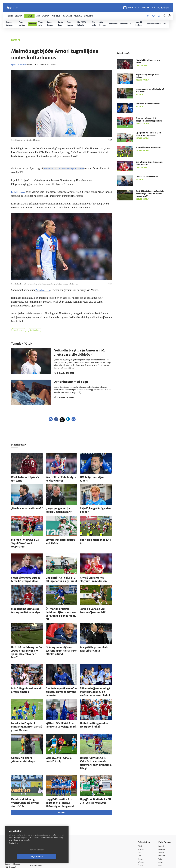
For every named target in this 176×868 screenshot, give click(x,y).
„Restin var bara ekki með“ (23, 507)
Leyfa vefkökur (52, 857)
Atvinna (161, 813)
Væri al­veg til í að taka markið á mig (61, 728)
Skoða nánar (14, 850)
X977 (161, 829)
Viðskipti (141, 809)
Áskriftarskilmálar (40, 829)
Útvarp (141, 826)
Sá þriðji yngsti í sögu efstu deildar (95, 507)
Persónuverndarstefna (14, 821)
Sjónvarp (141, 823)
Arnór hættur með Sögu (71, 383)
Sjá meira (61, 772)
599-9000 (13, 831)
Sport (140, 813)
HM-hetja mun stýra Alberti (92, 478)
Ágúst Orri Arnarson (19, 65)
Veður (161, 819)
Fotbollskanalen (20, 192)
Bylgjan (161, 823)
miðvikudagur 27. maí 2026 (138, 8)
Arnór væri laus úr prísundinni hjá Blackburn (67, 168)
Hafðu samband (40, 822)
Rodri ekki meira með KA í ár (92, 537)
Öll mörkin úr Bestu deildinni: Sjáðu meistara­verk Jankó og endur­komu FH (61, 602)
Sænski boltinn (20, 331)
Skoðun (141, 819)
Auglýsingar (38, 819)
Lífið (140, 816)
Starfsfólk (37, 832)
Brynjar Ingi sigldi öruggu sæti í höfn (61, 537)
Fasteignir (162, 809)
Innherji (162, 806)
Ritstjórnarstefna (40, 826)
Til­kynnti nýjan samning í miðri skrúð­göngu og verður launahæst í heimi (95, 669)
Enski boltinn (38, 331)
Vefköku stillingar (21, 857)
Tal (160, 833)
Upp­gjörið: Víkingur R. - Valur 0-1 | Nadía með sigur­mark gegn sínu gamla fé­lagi (95, 731)
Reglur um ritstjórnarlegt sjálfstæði (15, 817)
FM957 (161, 826)
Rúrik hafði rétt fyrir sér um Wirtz (26, 478)
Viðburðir (162, 816)
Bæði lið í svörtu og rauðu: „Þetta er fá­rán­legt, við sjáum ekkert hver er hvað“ (27, 634)
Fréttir (140, 806)
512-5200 (41, 816)
